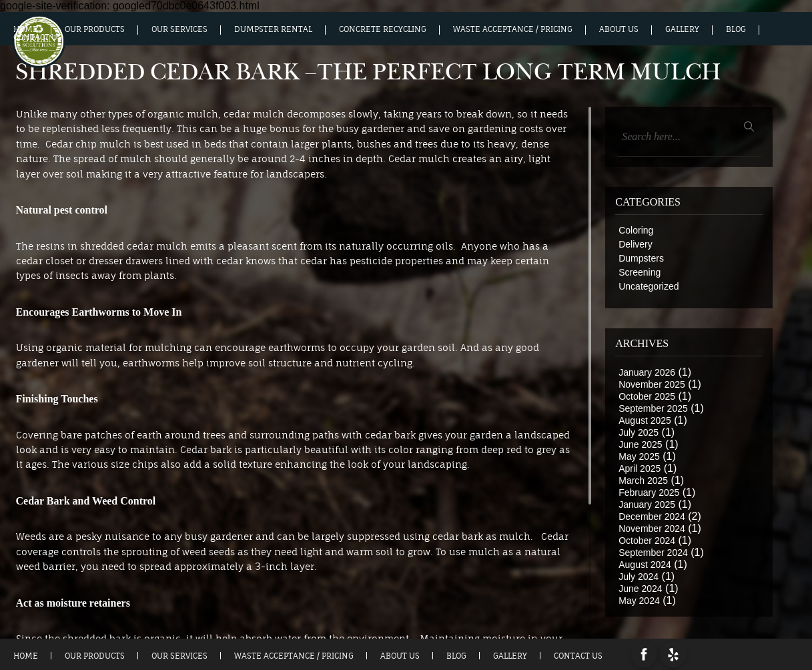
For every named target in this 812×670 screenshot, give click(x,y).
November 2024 (652, 529)
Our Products (95, 29)
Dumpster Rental (273, 29)
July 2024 (639, 577)
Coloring (636, 230)
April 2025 (640, 468)
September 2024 (653, 553)
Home (26, 29)
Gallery (682, 29)
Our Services (179, 29)
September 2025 (653, 408)
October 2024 (647, 541)
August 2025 (645, 420)
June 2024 (640, 589)
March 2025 (643, 480)
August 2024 (645, 565)
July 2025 (639, 432)
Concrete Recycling (383, 29)
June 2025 (640, 444)
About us (619, 29)
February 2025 (649, 492)
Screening (640, 272)
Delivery (636, 244)
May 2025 (639, 456)
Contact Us (38, 37)
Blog (736, 29)
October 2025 (647, 396)
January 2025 (647, 505)
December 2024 (652, 517)
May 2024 (639, 601)
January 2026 (647, 372)
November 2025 (652, 384)
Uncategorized (649, 286)
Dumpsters (641, 258)
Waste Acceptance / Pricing (513, 29)
